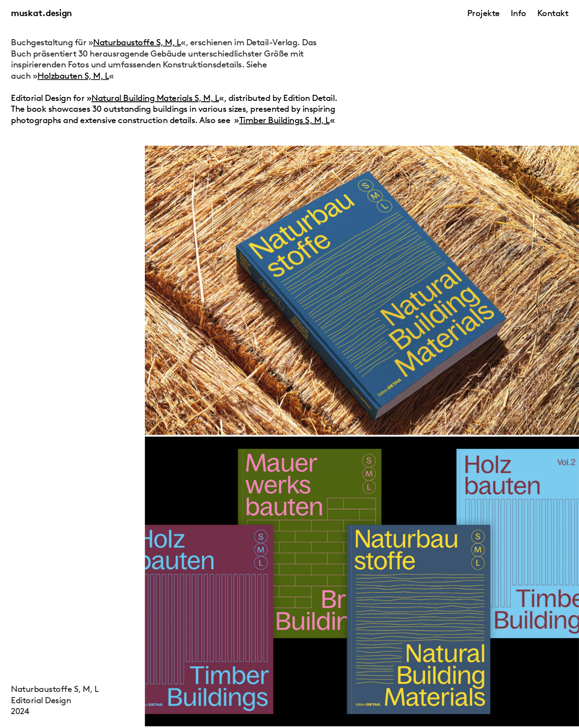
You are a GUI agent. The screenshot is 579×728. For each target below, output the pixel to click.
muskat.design (41, 13)
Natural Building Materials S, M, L (155, 98)
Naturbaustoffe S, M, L (137, 42)
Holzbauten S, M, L (73, 76)
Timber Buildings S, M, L (284, 120)
